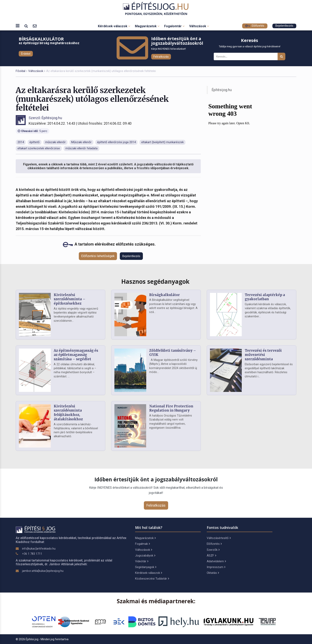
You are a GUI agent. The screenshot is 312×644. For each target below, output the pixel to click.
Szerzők (213, 550)
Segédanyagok (146, 567)
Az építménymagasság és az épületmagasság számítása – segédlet (76, 355)
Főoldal (20, 71)
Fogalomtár (174, 26)
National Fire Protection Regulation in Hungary (171, 408)
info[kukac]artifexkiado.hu (39, 549)
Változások (199, 26)
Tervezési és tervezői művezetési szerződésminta (263, 355)
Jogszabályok (145, 556)
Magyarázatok (147, 26)
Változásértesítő (219, 538)
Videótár (142, 561)
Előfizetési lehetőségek (98, 256)
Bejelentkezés (284, 26)
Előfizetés (255, 26)
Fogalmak (142, 544)
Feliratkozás (161, 57)
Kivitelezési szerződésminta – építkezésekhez (70, 299)
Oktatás (213, 573)
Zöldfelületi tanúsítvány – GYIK (173, 353)
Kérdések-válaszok (114, 26)
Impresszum (216, 567)
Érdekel (26, 54)
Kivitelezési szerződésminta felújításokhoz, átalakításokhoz (68, 413)
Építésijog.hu (222, 90)
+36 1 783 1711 (32, 554)
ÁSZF (211, 556)
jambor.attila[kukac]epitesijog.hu (43, 571)
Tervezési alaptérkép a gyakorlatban (265, 297)
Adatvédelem (216, 561)
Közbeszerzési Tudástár (152, 579)
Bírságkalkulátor (165, 295)
